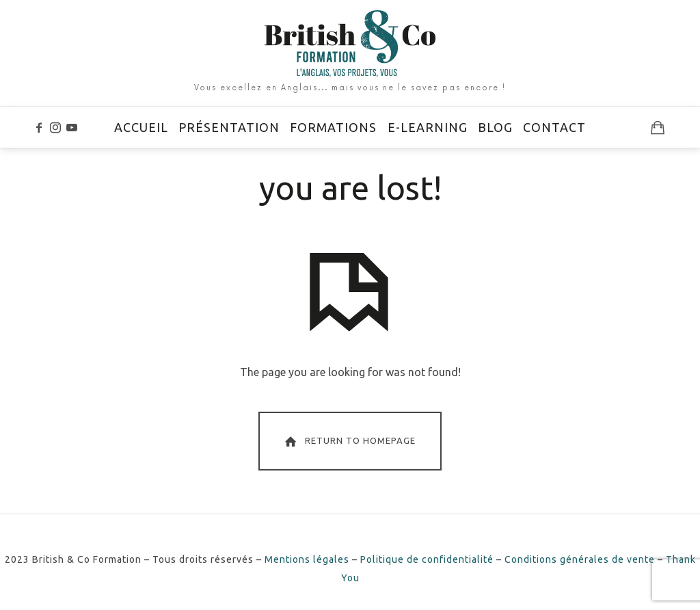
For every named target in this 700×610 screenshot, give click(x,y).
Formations (333, 127)
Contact (554, 127)
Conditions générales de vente (580, 559)
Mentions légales (307, 559)
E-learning (428, 127)
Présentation (229, 127)
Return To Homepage (349, 441)
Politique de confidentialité (427, 559)
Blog (495, 127)
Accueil (141, 127)
